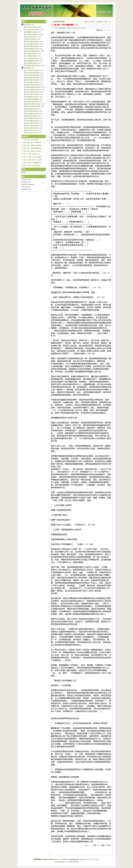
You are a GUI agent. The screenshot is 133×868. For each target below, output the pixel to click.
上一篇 (95, 22)
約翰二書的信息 (31, 126)
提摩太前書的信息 (32, 104)
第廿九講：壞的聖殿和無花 (32, 148)
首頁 (95, 12)
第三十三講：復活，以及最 (32, 160)
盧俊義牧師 (38, 859)
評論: (87, 845)
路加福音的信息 (59, 22)
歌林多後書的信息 (32, 90)
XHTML (86, 859)
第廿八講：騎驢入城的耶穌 (32, 145)
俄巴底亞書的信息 (32, 51)
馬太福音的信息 (31, 70)
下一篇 (108, 22)
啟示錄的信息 (31, 133)
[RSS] (33, 25)
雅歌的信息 (30, 39)
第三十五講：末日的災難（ (32, 166)
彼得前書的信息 (31, 118)
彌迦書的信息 (31, 32)
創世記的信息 (31, 27)
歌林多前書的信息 (32, 87)
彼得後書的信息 (31, 121)
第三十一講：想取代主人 (32, 154)
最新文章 (25, 136)
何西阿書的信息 (31, 46)
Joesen (67, 862)
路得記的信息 (31, 37)
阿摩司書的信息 (31, 49)
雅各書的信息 (31, 116)
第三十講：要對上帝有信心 (32, 151)
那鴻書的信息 (31, 56)
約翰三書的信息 (31, 128)
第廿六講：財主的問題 (31, 140)
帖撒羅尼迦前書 (31, 99)
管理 (109, 12)
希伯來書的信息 (31, 114)
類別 (24, 22)
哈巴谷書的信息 (31, 58)
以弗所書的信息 (31, 82)
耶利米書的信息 (31, 42)
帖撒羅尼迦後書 (31, 102)
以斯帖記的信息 (31, 34)
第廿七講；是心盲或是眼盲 (32, 143)
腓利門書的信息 (31, 111)
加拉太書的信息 (31, 92)
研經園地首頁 (102, 12)
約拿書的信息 (31, 54)
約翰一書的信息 (31, 123)
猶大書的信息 (31, 130)
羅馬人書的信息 (31, 80)
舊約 (25, 25)
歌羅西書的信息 (31, 97)
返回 (101, 22)
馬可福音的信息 (31, 73)
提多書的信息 (31, 109)
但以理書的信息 (31, 44)
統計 (24, 176)
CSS (91, 859)
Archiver (96, 859)
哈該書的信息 (31, 63)
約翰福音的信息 (31, 78)
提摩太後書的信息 (32, 106)
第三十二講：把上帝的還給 (32, 157)
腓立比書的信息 (31, 94)
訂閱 (87, 22)
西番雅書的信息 (31, 61)
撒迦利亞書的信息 (32, 66)
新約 (25, 68)
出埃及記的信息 (31, 30)
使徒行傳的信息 (31, 85)
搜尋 (24, 169)
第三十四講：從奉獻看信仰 (32, 163)
